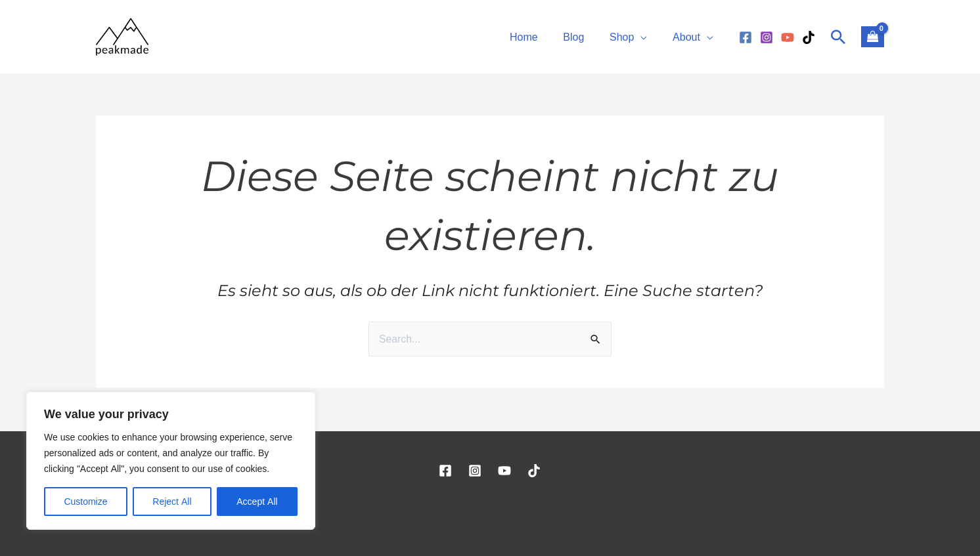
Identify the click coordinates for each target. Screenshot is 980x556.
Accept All (257, 501)
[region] (171, 461)
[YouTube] (788, 37)
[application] (647, 37)
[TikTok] (809, 37)
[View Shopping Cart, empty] (873, 36)
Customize (85, 501)
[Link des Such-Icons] (838, 37)
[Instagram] (767, 37)
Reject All (172, 501)
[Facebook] (746, 37)
